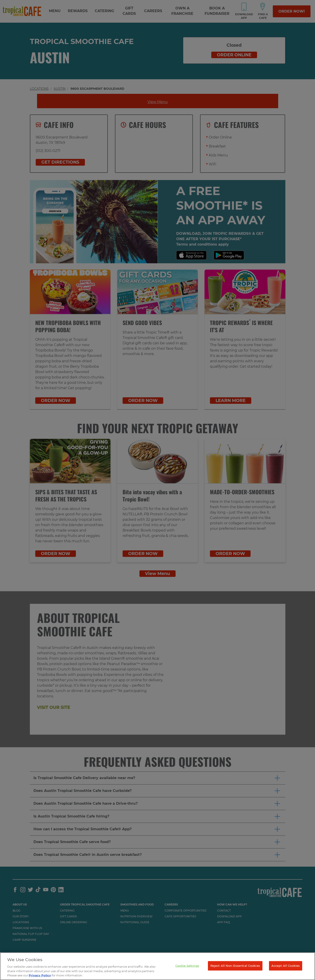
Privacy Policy (40, 975)
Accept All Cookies (286, 966)
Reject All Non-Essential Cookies (235, 966)
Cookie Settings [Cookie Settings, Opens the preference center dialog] (187, 966)
